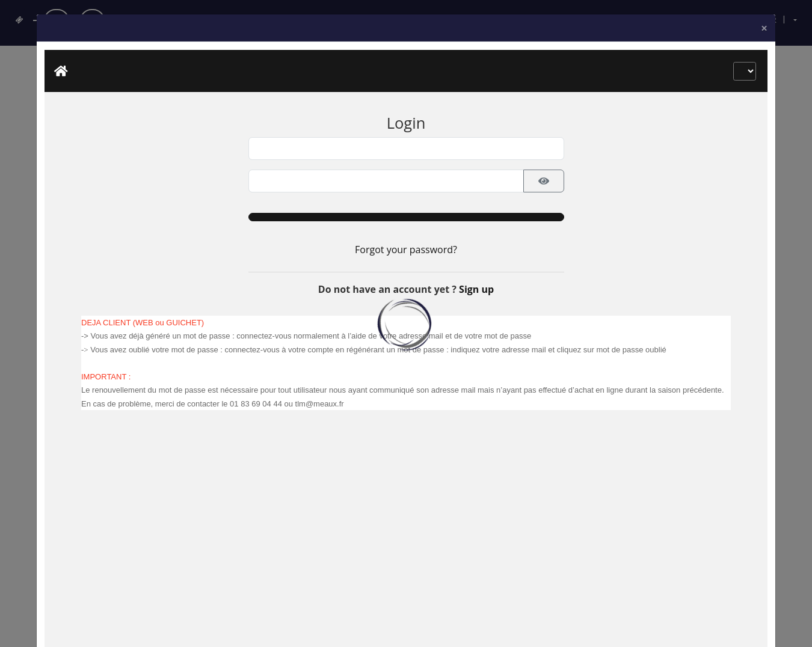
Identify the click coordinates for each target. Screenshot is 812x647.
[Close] (764, 104)
